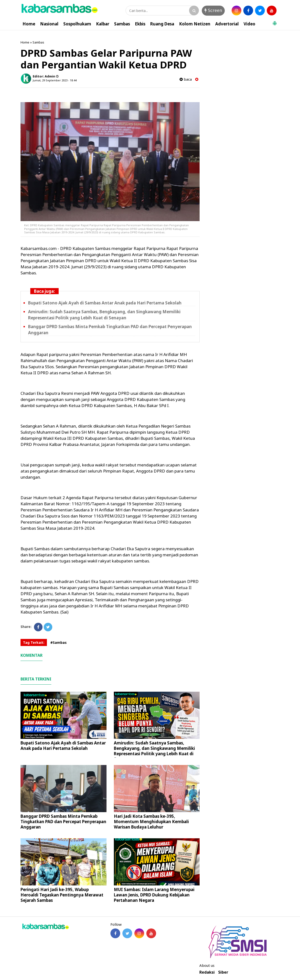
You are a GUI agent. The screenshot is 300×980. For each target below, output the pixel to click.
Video (249, 24)
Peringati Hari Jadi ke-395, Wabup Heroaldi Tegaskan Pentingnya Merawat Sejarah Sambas (62, 895)
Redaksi (207, 972)
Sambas (122, 24)
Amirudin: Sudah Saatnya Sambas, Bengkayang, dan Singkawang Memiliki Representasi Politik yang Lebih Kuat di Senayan (104, 315)
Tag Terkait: (34, 642)
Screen (213, 10)
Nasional (49, 24)
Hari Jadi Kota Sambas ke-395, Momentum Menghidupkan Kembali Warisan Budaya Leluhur (151, 822)
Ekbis (140, 24)
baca (186, 79)
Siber (223, 972)
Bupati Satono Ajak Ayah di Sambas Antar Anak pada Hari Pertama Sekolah (105, 303)
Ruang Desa (162, 24)
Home (29, 24)
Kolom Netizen (195, 24)
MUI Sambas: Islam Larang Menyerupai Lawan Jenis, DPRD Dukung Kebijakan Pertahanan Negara (154, 895)
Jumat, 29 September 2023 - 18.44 (55, 80)
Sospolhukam (77, 24)
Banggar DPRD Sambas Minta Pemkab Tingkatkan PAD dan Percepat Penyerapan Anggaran (63, 822)
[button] (275, 21)
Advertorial (227, 24)
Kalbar (103, 24)
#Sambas (59, 642)
